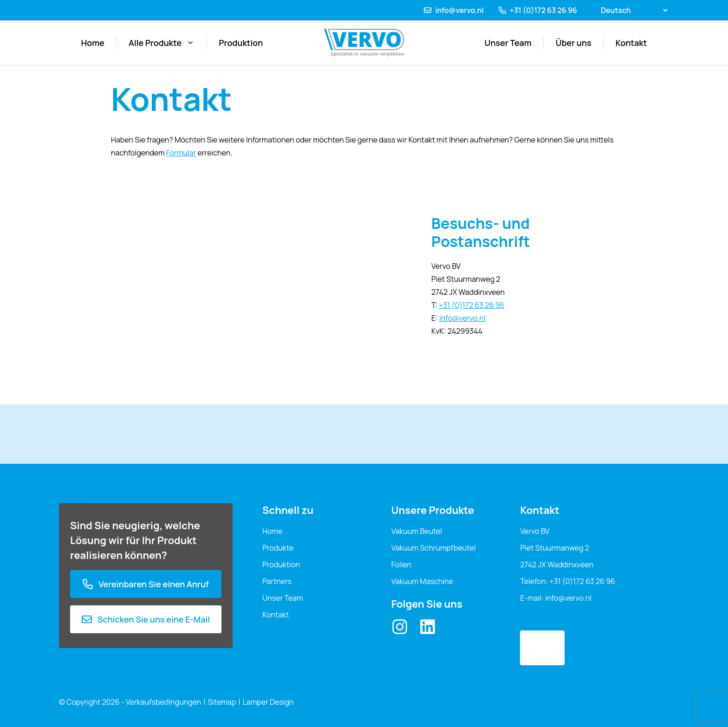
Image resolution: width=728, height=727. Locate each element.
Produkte (278, 548)
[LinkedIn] (428, 627)
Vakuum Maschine (422, 581)
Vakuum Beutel (417, 531)
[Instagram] (400, 627)
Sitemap (222, 702)
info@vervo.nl (459, 10)
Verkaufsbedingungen (163, 702)
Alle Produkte (162, 43)
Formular (181, 153)
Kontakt (631, 43)
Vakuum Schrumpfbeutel (434, 548)
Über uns (574, 43)
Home (93, 43)
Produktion (241, 43)
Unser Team (508, 43)
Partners (277, 581)
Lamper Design (268, 702)
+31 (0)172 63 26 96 (543, 10)
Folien (401, 565)
